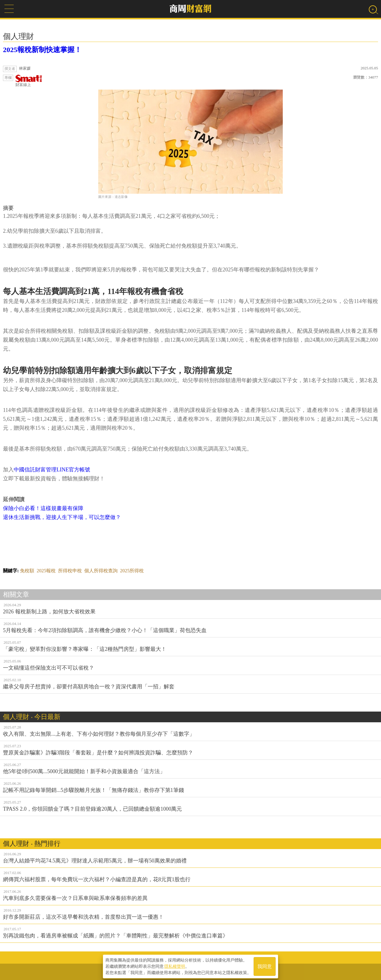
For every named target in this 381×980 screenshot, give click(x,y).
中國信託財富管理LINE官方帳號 (52, 470)
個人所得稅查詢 (101, 571)
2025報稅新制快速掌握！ (42, 50)
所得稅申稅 (70, 571)
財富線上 (29, 81)
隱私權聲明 (175, 965)
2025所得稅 (132, 571)
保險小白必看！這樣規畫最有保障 (43, 508)
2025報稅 (46, 571)
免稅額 (27, 571)
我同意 (265, 966)
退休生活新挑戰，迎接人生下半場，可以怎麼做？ (62, 517)
